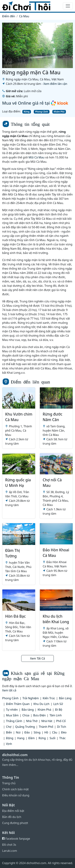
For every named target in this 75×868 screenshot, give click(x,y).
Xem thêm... (10, 765)
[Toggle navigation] (68, 6)
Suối (52, 738)
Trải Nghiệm (31, 698)
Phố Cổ (61, 721)
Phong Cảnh (42, 112)
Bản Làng (65, 698)
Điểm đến (9, 16)
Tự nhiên (12, 710)
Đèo (64, 732)
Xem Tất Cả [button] (37, 658)
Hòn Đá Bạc (15, 616)
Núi (18, 732)
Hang (21, 738)
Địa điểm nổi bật (13, 811)
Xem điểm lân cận (55, 84)
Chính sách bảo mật (15, 789)
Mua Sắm (12, 715)
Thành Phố (46, 727)
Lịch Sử (58, 704)
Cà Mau (24, 16)
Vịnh (9, 744)
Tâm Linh (56, 715)
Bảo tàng (28, 710)
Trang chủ (9, 783)
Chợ (9, 727)
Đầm (31, 738)
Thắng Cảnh (14, 721)
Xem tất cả (9, 690)
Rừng (27, 112)
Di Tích (62, 727)
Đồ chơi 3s (9, 845)
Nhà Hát (47, 721)
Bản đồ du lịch (12, 817)
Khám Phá (59, 112)
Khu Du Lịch (41, 704)
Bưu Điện (39, 715)
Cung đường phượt (15, 823)
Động (10, 738)
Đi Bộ (59, 710)
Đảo (27, 732)
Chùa (26, 715)
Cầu (55, 732)
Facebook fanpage (16, 839)
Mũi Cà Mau (37, 157)
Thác (62, 738)
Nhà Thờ (32, 721)
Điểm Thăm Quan (18, 704)
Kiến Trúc (49, 698)
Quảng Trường (25, 727)
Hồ (46, 732)
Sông (37, 732)
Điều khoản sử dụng (16, 795)
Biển (9, 732)
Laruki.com (10, 851)
